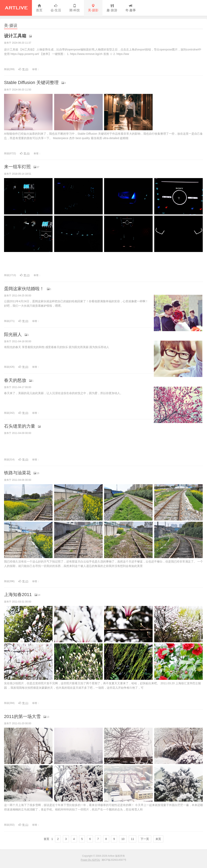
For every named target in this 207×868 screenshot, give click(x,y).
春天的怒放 (15, 380)
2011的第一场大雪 (22, 716)
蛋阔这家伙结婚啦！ (24, 289)
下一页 (145, 839)
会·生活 (56, 8)
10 (123, 839)
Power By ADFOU (90, 860)
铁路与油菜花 (17, 473)
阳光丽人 (13, 334)
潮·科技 (74, 8)
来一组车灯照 (17, 167)
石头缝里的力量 (20, 426)
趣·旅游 (112, 8)
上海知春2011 (18, 595)
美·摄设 (11, 25)
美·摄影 (93, 8)
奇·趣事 (131, 8)
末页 (158, 839)
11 (133, 839)
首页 (39, 8)
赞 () (23, 69)
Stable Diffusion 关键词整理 (31, 82)
